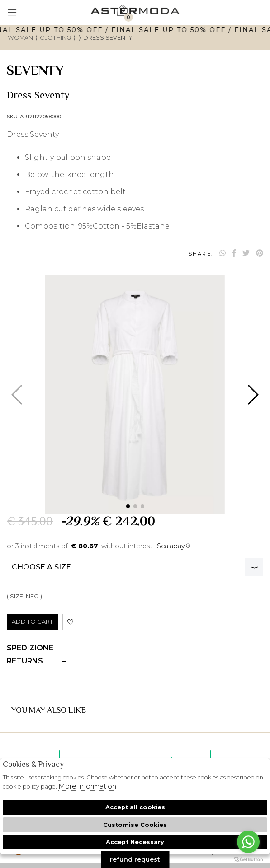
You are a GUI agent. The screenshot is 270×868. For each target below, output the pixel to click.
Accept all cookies (135, 807)
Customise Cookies (135, 825)
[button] (128, 506)
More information (87, 786)
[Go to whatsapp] (248, 842)
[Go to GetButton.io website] (248, 859)
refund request (135, 859)
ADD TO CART (32, 621)
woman (20, 38)
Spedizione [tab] (36, 648)
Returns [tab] (36, 661)
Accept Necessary (135, 842)
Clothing (55, 38)
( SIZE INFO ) (24, 596)
